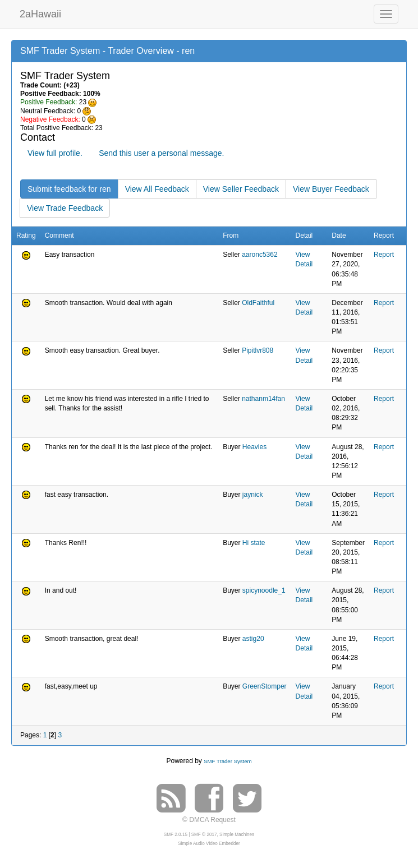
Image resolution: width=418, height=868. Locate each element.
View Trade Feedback (65, 208)
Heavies (254, 447)
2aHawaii (40, 13)
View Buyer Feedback (331, 189)
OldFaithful (258, 303)
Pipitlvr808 (258, 350)
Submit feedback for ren (69, 189)
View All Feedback (157, 189)
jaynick (253, 495)
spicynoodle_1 (264, 590)
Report (384, 255)
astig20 (253, 639)
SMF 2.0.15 (176, 835)
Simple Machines (237, 835)
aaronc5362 (259, 255)
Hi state (254, 543)
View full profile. (55, 153)
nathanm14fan (263, 399)
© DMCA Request (209, 820)
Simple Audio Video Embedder (209, 844)
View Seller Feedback (241, 189)
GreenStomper (265, 686)
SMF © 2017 (204, 835)
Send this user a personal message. (161, 153)
